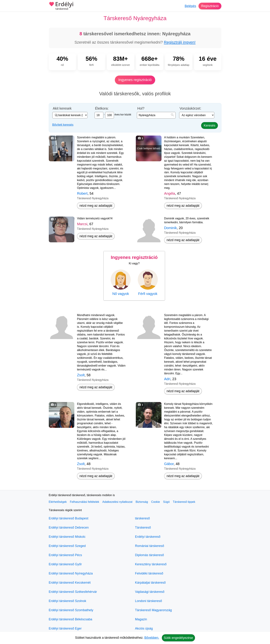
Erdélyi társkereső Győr (65, 564)
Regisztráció (210, 6)
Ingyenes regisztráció (135, 80)
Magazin (141, 619)
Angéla (170, 193)
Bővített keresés (63, 125)
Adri (167, 379)
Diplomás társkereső (150, 555)
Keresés (209, 125)
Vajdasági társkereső (150, 592)
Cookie (156, 502)
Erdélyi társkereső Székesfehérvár (73, 592)
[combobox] (156, 115)
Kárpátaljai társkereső (150, 583)
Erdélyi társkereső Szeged (67, 546)
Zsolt (81, 375)
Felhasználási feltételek (85, 502)
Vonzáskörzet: (190, 108)
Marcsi (82, 224)
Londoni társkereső (149, 601)
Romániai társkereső (150, 546)
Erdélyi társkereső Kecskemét (70, 583)
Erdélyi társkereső (148, 537)
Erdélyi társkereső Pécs (65, 555)
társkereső (142, 518)
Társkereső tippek (184, 502)
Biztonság (142, 502)
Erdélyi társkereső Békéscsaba (71, 619)
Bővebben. (152, 638)
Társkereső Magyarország (153, 610)
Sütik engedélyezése (178, 638)
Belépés (190, 6)
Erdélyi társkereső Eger (65, 628)
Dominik (170, 228)
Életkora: (102, 108)
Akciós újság (144, 628)
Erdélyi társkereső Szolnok (68, 601)
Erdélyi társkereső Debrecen (69, 528)
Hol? (141, 108)
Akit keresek (62, 108)
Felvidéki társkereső (149, 573)
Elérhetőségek (58, 502)
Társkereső (143, 528)
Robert (82, 193)
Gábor (169, 464)
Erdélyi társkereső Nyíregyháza (71, 573)
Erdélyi (61, 6)
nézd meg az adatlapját (96, 206)
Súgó (166, 502)
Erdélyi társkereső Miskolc (67, 537)
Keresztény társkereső (151, 564)
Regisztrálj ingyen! (180, 42)
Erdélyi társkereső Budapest (69, 518)
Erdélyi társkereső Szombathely (71, 610)
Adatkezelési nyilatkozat (117, 502)
